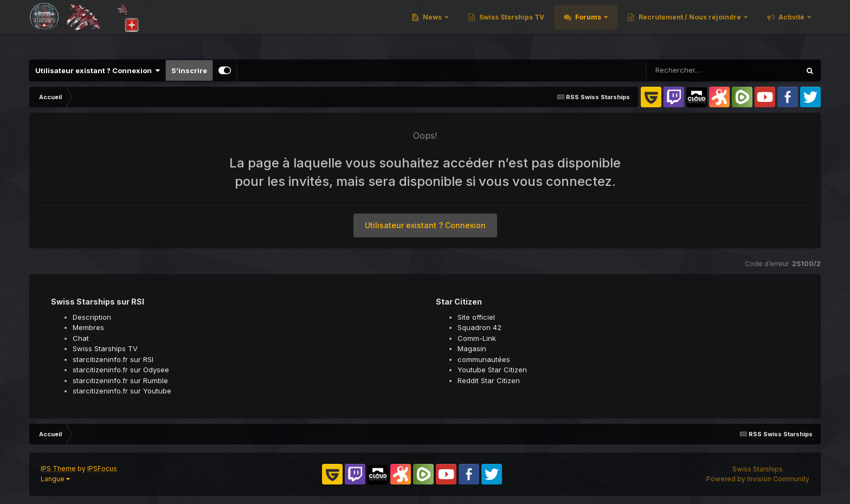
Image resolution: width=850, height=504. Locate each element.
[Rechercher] (692, 70)
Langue (55, 479)
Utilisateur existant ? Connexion (98, 70)
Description (92, 317)
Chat (81, 338)
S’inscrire (189, 70)
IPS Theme (58, 469)
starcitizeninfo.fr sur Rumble (120, 380)
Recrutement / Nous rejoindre (690, 27)
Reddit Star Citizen (489, 380)
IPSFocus (102, 469)
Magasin (472, 348)
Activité (791, 27)
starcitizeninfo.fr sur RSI (113, 359)
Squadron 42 (479, 327)
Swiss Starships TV (511, 27)
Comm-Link (477, 338)
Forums (588, 27)
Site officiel (476, 317)
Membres (88, 327)
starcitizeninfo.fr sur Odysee (121, 370)
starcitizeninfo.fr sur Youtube (122, 391)
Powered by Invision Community (758, 479)
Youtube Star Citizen (492, 370)
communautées (484, 359)
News (432, 27)
